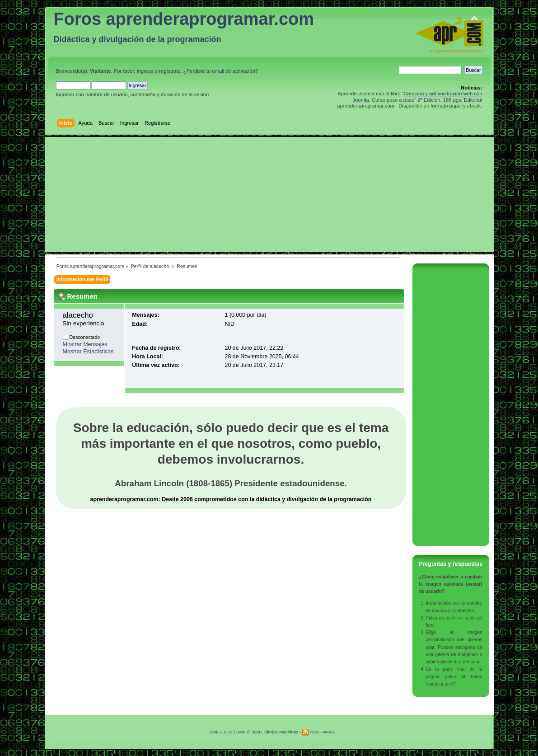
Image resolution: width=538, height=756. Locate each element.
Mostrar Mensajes (85, 344)
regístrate (170, 71)
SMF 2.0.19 (221, 732)
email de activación (233, 71)
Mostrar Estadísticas (88, 352)
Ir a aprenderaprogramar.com (456, 51)
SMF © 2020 (249, 732)
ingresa (145, 71)
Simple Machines (281, 732)
